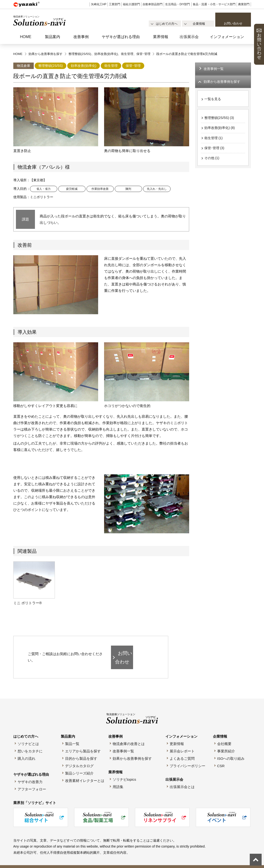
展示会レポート (182, 744)
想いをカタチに (30, 744)
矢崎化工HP (99, 4)
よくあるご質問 (182, 751)
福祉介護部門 (131, 4)
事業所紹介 (226, 744)
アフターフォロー (32, 782)
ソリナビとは (28, 736)
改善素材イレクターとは (85, 773)
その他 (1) (212, 161)
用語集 (118, 779)
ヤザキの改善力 (30, 774)
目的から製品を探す (81, 751)
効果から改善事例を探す (132, 751)
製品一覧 (72, 736)
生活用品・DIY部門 (178, 4)
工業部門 (115, 4)
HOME (26, 37)
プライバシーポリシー (187, 758)
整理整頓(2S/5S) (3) (220, 119)
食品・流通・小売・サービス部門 (214, 4)
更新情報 (177, 736)
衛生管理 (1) (214, 140)
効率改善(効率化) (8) (221, 130)
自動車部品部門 (153, 4)
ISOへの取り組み (231, 751)
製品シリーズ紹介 (79, 766)
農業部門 (244, 4)
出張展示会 (189, 37)
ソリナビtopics (124, 772)
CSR (221, 758)
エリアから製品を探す (83, 744)
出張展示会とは (182, 779)
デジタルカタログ (79, 758)
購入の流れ (26, 751)
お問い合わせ (233, 23)
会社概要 (224, 736)
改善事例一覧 (214, 69)
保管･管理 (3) (215, 150)
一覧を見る (213, 100)
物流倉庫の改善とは (129, 736)
